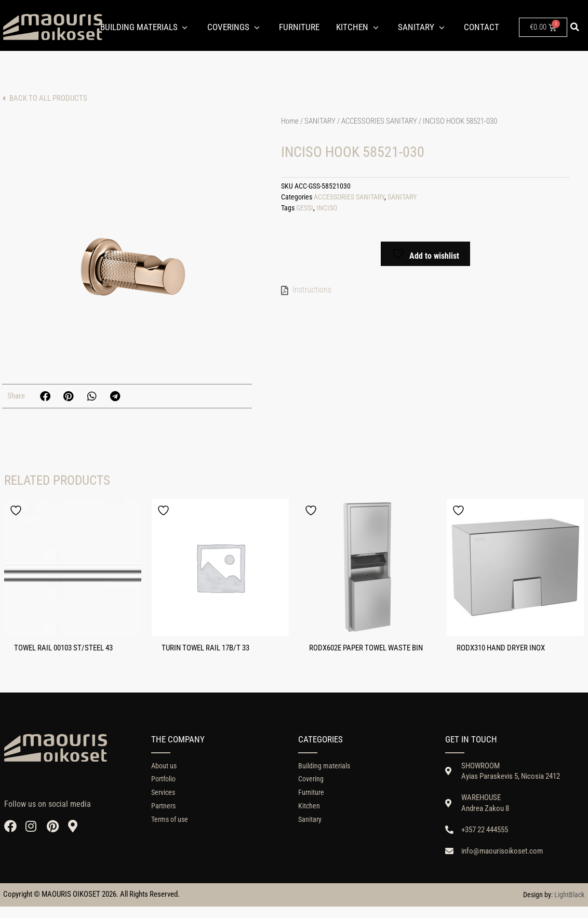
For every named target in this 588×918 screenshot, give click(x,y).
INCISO (327, 208)
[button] (574, 27)
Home (290, 121)
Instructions (312, 290)
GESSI (305, 208)
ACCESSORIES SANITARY (379, 121)
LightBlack (569, 906)
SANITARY (320, 121)
